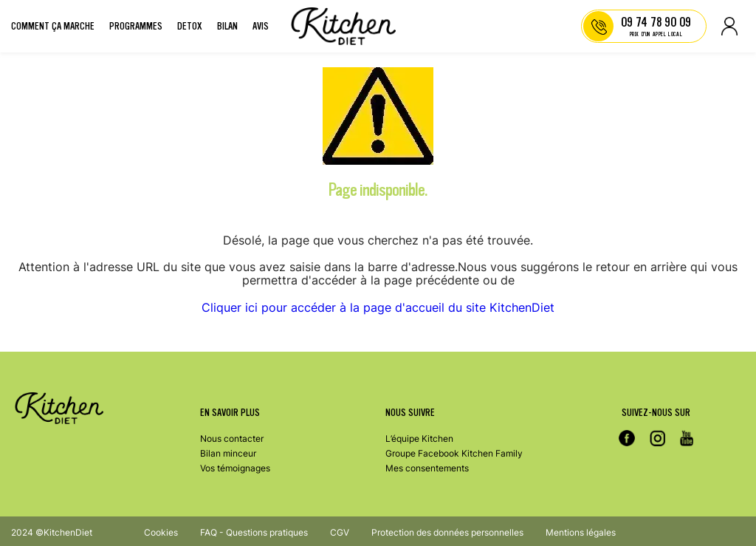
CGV (340, 532)
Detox (190, 27)
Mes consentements (427, 468)
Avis (261, 27)
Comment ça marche (53, 27)
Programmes (136, 27)
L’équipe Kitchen (419, 438)
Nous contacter (232, 438)
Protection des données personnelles (447, 532)
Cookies (161, 532)
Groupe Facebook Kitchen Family (454, 453)
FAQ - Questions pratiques (254, 532)
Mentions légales (581, 532)
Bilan (227, 27)
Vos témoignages (235, 468)
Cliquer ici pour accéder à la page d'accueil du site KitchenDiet (378, 307)
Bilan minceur (228, 453)
